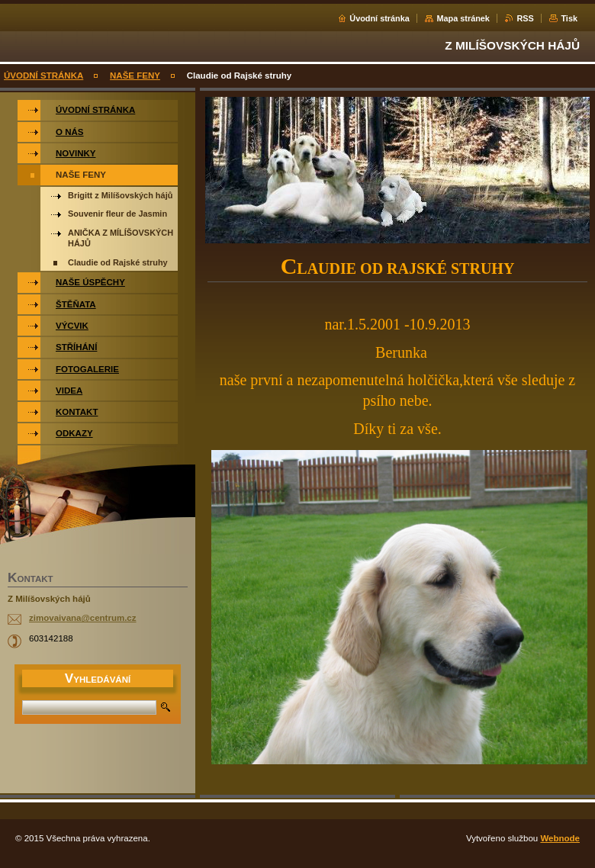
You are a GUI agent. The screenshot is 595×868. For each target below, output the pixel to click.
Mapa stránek (463, 18)
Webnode (560, 838)
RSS (525, 18)
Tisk (569, 18)
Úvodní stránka (380, 18)
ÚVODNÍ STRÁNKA (43, 76)
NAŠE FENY (135, 76)
